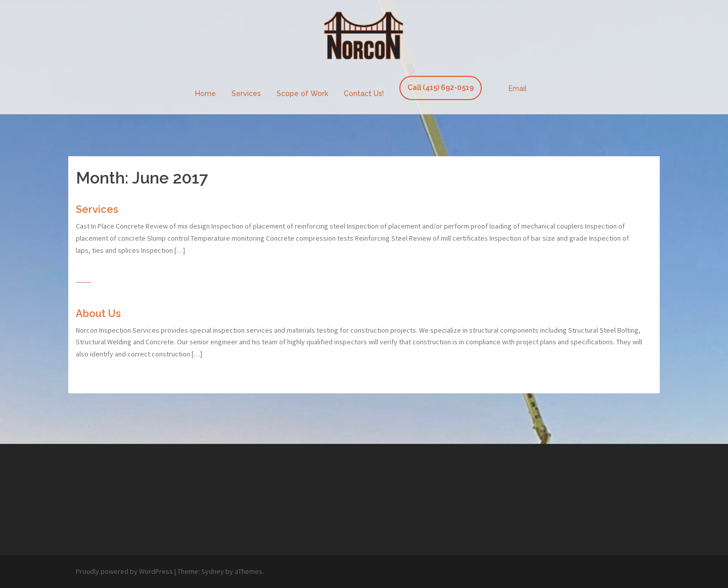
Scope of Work (302, 94)
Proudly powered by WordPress (124, 571)
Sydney (213, 571)
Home (206, 94)
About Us (98, 313)
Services (246, 94)
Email (518, 88)
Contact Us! (364, 94)
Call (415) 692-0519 (441, 87)
